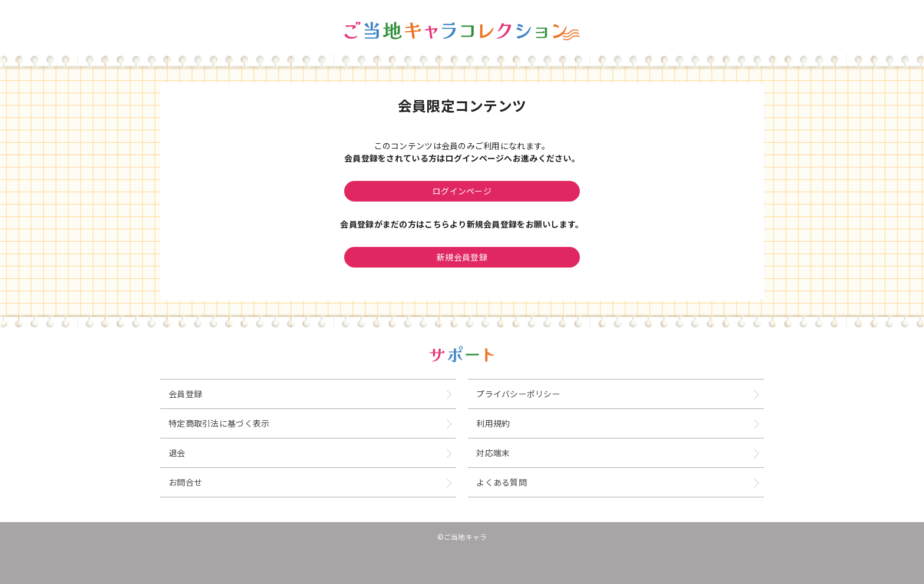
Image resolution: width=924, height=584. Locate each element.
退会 (177, 453)
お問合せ (185, 482)
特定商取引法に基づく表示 (219, 423)
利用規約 (493, 423)
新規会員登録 (462, 257)
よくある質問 (501, 482)
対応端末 (493, 453)
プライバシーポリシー (518, 394)
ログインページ (462, 191)
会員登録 (185, 394)
